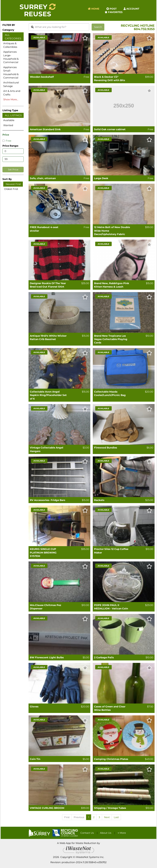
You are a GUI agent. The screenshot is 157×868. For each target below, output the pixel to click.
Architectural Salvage (11, 84)
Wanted (8, 125)
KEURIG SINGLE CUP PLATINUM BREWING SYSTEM (43, 552)
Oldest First (11, 189)
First (67, 817)
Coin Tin (35, 759)
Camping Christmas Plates (111, 759)
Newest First (13, 184)
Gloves (34, 707)
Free (7, 141)
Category (8, 30)
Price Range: (10, 146)
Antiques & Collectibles (10, 45)
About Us (106, 833)
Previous (79, 817)
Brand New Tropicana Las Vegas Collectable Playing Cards (111, 339)
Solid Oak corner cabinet (110, 129)
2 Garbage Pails (104, 657)
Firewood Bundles (106, 448)
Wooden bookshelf (42, 77)
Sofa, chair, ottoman (43, 178)
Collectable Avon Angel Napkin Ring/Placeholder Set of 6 (48, 395)
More (122, 833)
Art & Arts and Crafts (12, 93)
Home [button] (94, 9)
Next (107, 817)
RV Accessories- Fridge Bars (48, 500)
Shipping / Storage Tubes (110, 808)
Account (131, 9)
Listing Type (10, 110)
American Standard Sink (45, 129)
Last (116, 817)
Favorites (114, 12)
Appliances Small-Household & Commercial (11, 72)
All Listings (13, 115)
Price (6, 135)
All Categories (13, 37)
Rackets (99, 500)
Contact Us (87, 833)
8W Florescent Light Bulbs (47, 657)
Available (9, 120)
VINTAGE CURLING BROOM (47, 808)
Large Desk (101, 178)
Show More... (11, 99)
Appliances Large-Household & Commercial (11, 57)
